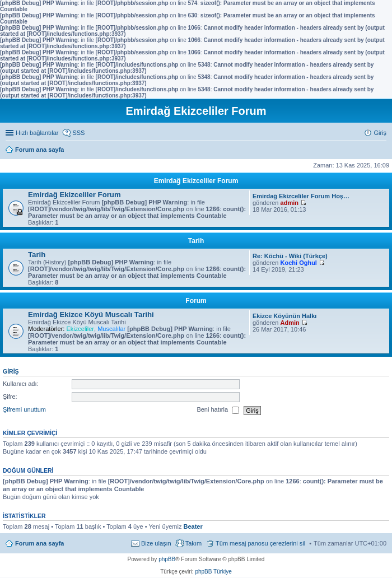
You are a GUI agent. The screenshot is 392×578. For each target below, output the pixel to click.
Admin (290, 323)
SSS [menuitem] (78, 133)
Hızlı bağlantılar (37, 133)
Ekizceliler (80, 329)
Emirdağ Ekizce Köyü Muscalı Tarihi (91, 314)
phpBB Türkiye (213, 572)
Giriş (11, 371)
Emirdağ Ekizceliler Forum (196, 181)
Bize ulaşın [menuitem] (156, 543)
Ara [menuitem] (384, 151)
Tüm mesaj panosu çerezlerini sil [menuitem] (260, 543)
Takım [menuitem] (193, 543)
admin (290, 203)
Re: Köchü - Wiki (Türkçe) (290, 256)
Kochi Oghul (299, 263)
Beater (193, 526)
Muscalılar (111, 329)
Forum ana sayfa (39, 543)
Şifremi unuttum (24, 410)
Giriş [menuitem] (380, 133)
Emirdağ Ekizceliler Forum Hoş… (301, 196)
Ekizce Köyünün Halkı (284, 316)
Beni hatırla (218, 411)
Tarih (196, 241)
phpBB (167, 559)
